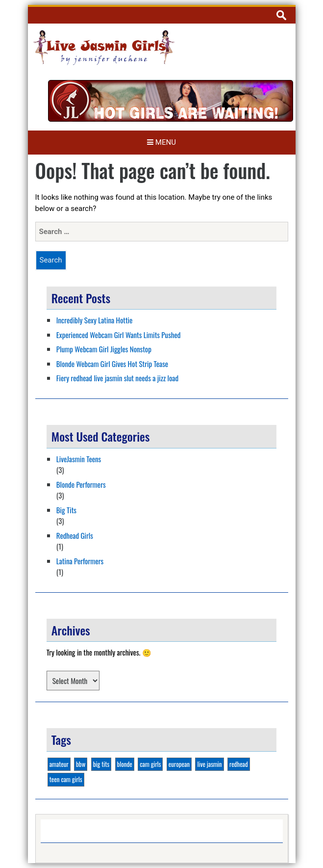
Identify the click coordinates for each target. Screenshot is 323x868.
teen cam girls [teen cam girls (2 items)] (66, 779)
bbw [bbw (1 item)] (81, 764)
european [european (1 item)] (179, 764)
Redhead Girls (75, 535)
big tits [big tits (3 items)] (101, 764)
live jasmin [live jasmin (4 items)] (209, 764)
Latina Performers (80, 561)
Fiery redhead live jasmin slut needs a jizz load (117, 378)
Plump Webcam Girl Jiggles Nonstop (104, 349)
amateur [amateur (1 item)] (59, 764)
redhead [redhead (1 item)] (239, 764)
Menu (161, 142)
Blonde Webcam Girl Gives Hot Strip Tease (112, 364)
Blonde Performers (81, 484)
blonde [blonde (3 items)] (125, 764)
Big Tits (66, 510)
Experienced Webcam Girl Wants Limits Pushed (119, 335)
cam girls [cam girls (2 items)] (150, 764)
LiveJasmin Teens (79, 459)
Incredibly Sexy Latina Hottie (95, 320)
